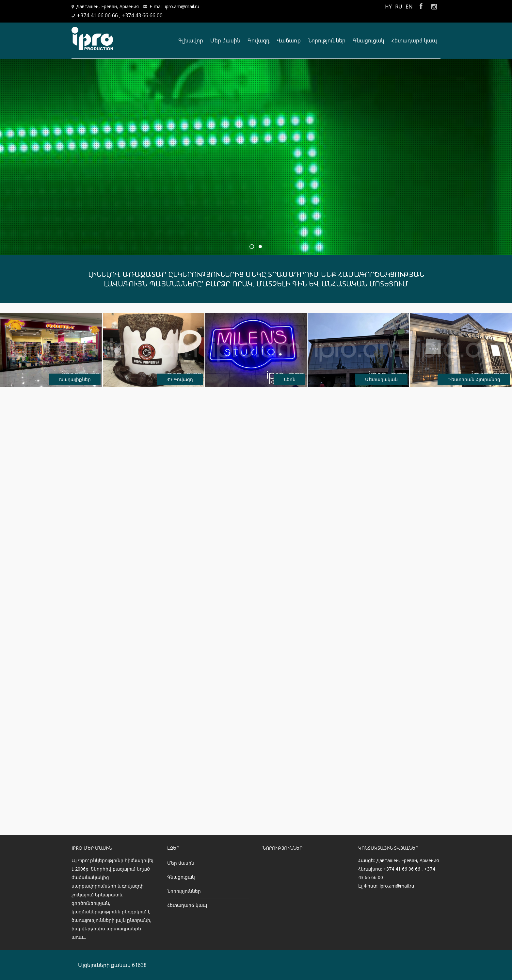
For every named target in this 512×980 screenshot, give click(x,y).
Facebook (421, 7)
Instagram (434, 7)
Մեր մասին (225, 40)
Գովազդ (259, 40)
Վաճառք (289, 40)
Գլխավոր (191, 40)
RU (399, 7)
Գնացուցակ (368, 40)
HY (388, 7)
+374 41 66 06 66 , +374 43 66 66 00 (120, 15)
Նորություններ (327, 40)
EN (409, 7)
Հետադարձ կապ (414, 40)
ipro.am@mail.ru (397, 886)
